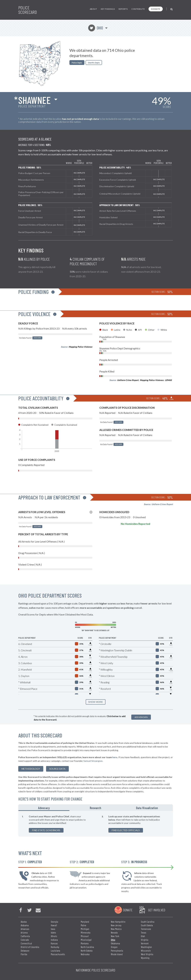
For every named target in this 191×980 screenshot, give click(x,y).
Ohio (96, 28)
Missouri (85, 936)
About (93, 9)
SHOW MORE (95, 702)
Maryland (85, 922)
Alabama (25, 925)
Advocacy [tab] (44, 808)
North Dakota (87, 950)
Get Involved (157, 910)
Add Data (37, 338)
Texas (144, 932)
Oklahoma (115, 943)
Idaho (53, 932)
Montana (85, 943)
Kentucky (55, 947)
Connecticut (26, 943)
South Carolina (148, 922)
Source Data (57, 769)
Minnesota (86, 932)
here (115, 757)
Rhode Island (117, 954)
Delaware (25, 950)
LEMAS (168, 380)
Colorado (25, 940)
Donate (156, 9)
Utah (143, 936)
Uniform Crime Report (128, 380)
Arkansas (25, 929)
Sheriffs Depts (94, 63)
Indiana (54, 940)
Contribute (138, 9)
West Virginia (147, 954)
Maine (83, 925)
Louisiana (55, 950)
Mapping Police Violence (80, 347)
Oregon (114, 947)
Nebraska (85, 954)
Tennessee (146, 929)
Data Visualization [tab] (147, 808)
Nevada (114, 932)
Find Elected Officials (126, 830)
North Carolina (87, 947)
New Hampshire (118, 922)
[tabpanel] (96, 824)
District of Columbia (30, 947)
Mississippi (86, 940)
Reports (123, 9)
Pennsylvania (117, 950)
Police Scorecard (28, 10)
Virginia (145, 940)
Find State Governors (46, 830)
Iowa (53, 929)
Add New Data (141, 717)
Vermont (145, 943)
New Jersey (116, 925)
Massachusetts (58, 954)
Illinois (54, 936)
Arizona (24, 932)
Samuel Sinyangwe (93, 761)
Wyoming (145, 958)
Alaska (24, 922)
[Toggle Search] (172, 9)
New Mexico (116, 929)
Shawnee (34, 100)
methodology (31, 769)
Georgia (54, 922)
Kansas (54, 943)
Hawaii (54, 925)
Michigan (85, 929)
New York (115, 936)
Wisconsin (146, 950)
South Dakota (147, 925)
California (25, 936)
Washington (146, 947)
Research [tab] (95, 808)
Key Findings (108, 9)
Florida (24, 954)
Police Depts (77, 63)
